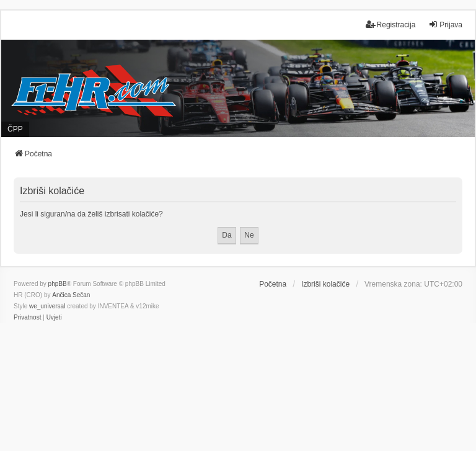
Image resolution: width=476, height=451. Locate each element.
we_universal (47, 306)
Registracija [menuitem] (391, 25)
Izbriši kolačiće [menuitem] (325, 284)
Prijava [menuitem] (445, 25)
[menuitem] (27, 318)
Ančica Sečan (71, 295)
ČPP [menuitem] (15, 129)
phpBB (58, 284)
